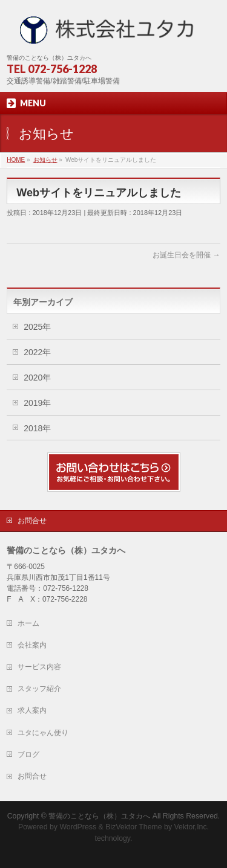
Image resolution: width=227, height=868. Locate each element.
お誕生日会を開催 (186, 255)
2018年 (37, 428)
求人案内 (32, 710)
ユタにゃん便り (43, 733)
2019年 (37, 403)
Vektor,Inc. (192, 827)
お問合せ (32, 521)
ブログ (28, 754)
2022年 (37, 352)
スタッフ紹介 (39, 689)
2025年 (37, 327)
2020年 (37, 378)
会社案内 (32, 645)
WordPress (78, 827)
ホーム (28, 623)
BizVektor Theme (134, 827)
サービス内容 (39, 667)
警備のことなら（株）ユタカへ (99, 816)
